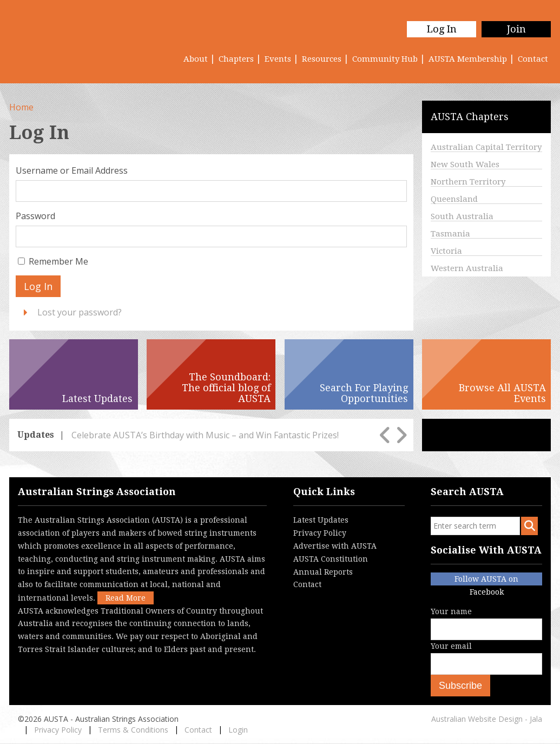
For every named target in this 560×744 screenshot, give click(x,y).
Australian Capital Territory (486, 147)
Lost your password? (80, 312)
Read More (126, 598)
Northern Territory (468, 182)
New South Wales (465, 164)
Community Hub (385, 59)
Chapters (236, 59)
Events (278, 59)
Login (238, 730)
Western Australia (467, 268)
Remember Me (58, 261)
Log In (442, 29)
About (196, 59)
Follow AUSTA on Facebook (486, 580)
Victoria (446, 251)
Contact (533, 59)
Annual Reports (323, 572)
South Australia (462, 216)
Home (21, 107)
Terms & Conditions (133, 730)
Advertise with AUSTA (335, 546)
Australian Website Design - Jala (487, 719)
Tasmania (450, 234)
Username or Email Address (72, 170)
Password (35, 216)
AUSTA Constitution (331, 559)
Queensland (454, 199)
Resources (322, 59)
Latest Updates (321, 520)
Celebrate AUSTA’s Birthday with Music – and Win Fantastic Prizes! (205, 435)
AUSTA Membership (468, 59)
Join (516, 29)
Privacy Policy (320, 533)
